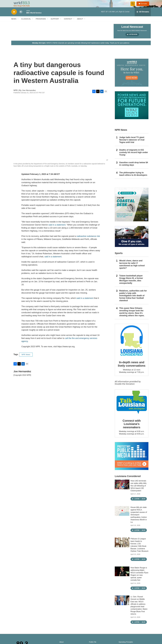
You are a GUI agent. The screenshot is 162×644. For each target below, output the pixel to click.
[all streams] (143, 16)
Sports (119, 258)
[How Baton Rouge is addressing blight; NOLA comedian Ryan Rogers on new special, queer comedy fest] (122, 576)
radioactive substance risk (88, 241)
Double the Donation (125, 388)
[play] (14, 16)
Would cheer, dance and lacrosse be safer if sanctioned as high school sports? (132, 269)
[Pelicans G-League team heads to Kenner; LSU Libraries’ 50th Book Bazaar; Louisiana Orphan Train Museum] (122, 547)
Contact (68, 23)
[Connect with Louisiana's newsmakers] (132, 407)
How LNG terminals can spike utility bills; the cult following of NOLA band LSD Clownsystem (139, 490)
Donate (145, 6)
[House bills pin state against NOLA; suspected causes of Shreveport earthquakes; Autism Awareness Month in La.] (122, 515)
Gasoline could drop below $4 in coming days (134, 168)
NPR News (26, 359)
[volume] (21, 16)
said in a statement (57, 229)
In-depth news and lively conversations (132, 368)
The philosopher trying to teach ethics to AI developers (133, 178)
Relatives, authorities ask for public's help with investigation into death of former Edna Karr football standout (133, 300)
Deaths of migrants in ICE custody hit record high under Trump (134, 157)
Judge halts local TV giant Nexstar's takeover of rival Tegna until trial (132, 144)
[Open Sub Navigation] (18, 23)
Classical (26, 23)
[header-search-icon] (134, 6)
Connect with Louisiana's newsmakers (132, 429)
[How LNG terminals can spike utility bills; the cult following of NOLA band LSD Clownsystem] (122, 489)
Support (55, 23)
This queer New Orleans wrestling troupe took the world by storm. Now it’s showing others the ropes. (132, 316)
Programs (41, 23)
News (14, 23)
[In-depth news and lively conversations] (132, 345)
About (80, 23)
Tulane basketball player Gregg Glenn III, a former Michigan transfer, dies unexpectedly (131, 284)
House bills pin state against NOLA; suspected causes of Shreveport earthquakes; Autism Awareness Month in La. (139, 519)
